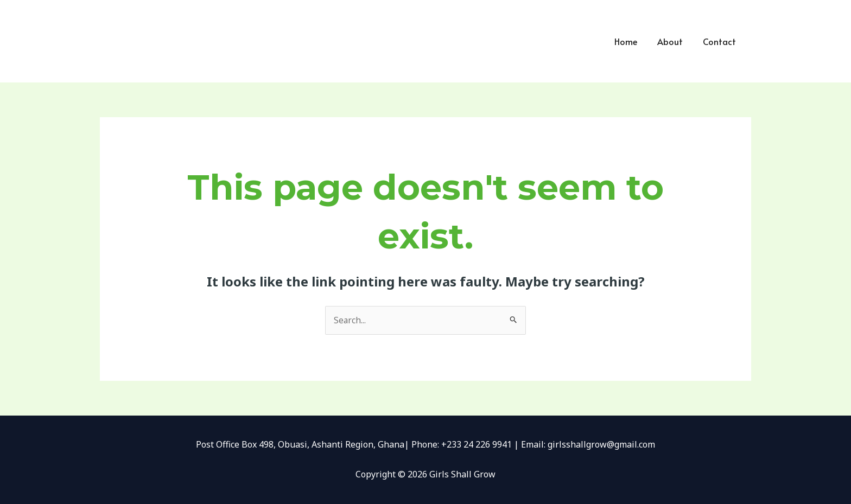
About (674, 41)
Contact (720, 41)
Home (632, 41)
